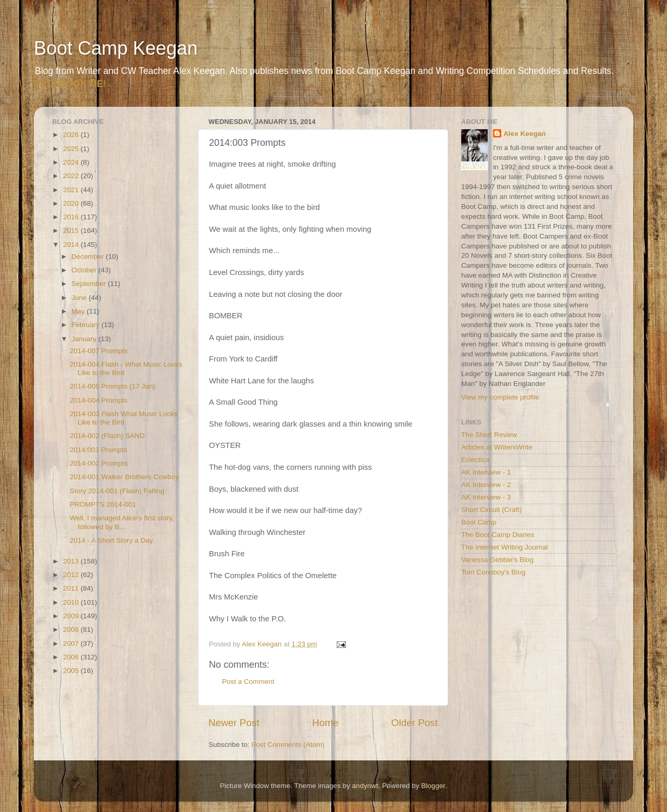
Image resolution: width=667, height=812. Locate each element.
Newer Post (234, 723)
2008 (72, 629)
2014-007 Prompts (99, 351)
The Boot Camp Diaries (498, 535)
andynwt (365, 786)
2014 (72, 245)
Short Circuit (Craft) (491, 510)
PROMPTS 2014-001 (103, 504)
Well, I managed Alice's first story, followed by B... (122, 522)
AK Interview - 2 (486, 485)
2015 (72, 230)
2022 (72, 176)
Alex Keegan (524, 134)
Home (325, 723)
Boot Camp (479, 522)
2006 (72, 657)
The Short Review (489, 435)
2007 (72, 644)
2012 (72, 575)
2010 (72, 602)
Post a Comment (248, 682)
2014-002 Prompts (99, 463)
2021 (72, 190)
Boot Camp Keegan (116, 48)
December (89, 257)
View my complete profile (500, 397)
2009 (72, 616)
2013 (72, 561)
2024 (72, 162)
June (80, 298)
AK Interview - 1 (486, 472)
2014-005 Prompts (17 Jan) (113, 386)
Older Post (415, 723)
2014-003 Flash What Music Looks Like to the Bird (124, 418)
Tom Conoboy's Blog (493, 572)
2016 (72, 217)
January (85, 339)
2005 (72, 671)
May (79, 311)
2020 (72, 203)
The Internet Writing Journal (504, 547)
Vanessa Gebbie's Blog (497, 560)
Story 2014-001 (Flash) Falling (117, 491)
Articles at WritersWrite (497, 447)
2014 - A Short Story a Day (112, 540)
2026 (72, 135)
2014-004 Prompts (99, 400)
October (85, 270)
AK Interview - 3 (486, 497)
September (90, 284)
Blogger (433, 786)
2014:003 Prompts (98, 450)
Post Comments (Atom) (288, 745)
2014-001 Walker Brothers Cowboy (125, 477)
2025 (72, 149)
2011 (72, 588)
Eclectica (475, 460)
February (87, 325)
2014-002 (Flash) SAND (107, 436)
